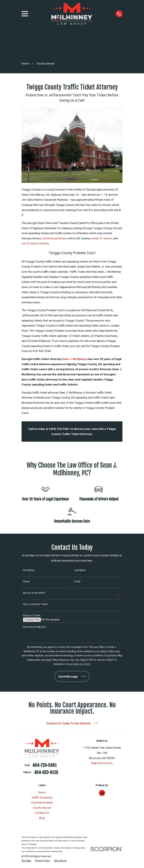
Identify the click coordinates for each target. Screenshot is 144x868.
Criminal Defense (42, 802)
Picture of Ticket (32, 615)
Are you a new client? (34, 593)
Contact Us (42, 813)
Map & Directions (102, 763)
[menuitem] (26, 861)
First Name (29, 570)
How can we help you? (35, 627)
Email (77, 581)
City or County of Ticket (35, 604)
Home (42, 792)
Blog (42, 818)
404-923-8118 (46, 772)
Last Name (80, 570)
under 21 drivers (102, 238)
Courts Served (42, 808)
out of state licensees (35, 243)
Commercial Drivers (54, 238)
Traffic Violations (42, 797)
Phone (26, 581)
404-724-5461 (44, 765)
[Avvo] (102, 793)
